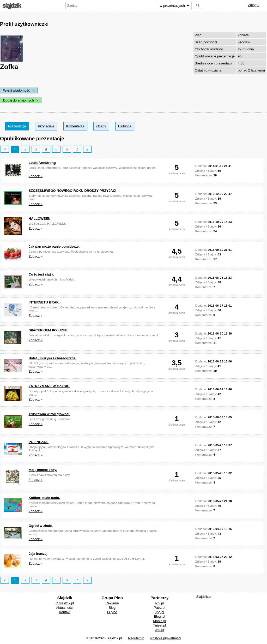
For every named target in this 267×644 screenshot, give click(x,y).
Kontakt (65, 612)
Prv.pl (160, 603)
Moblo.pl (159, 621)
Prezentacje (17, 126)
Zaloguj (254, 5)
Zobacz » (36, 176)
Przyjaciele (46, 126)
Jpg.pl (159, 612)
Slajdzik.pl (204, 597)
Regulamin (136, 638)
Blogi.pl (159, 616)
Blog (112, 608)
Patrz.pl (160, 608)
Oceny (101, 126)
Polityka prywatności (166, 638)
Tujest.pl (159, 625)
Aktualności (65, 608)
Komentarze (75, 126)
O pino (112, 612)
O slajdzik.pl (65, 603)
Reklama (112, 603)
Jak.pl (160, 630)
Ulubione (125, 126)
